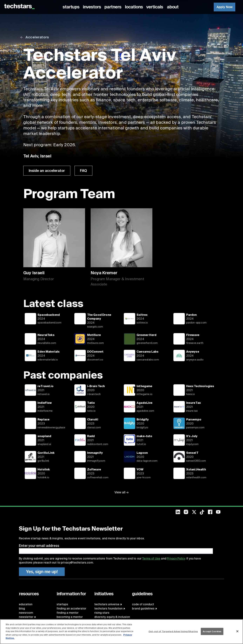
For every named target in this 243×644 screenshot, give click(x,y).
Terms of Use (151, 559)
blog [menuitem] (22, 608)
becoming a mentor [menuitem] (70, 617)
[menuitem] (72, 7)
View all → (122, 492)
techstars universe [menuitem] (107, 604)
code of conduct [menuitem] (143, 604)
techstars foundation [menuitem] (108, 608)
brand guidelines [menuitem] (143, 608)
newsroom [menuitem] (26, 613)
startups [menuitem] (62, 604)
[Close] (237, 631)
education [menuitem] (26, 604)
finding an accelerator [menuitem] (71, 608)
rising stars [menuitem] (102, 613)
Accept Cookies (212, 631)
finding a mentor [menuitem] (68, 613)
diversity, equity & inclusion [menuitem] (112, 617)
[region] (121, 632)
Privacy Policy (176, 559)
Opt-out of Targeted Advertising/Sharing (173, 631)
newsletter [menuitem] (26, 617)
